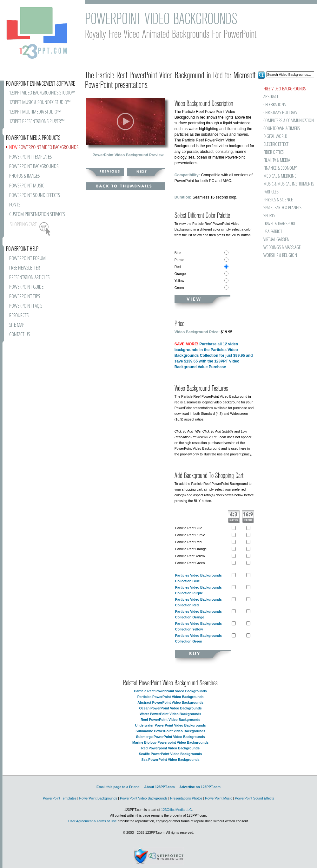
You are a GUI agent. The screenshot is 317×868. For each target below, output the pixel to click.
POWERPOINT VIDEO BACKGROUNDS (44, 148)
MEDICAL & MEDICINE (280, 176)
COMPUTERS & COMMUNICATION (288, 121)
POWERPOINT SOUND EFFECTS (35, 196)
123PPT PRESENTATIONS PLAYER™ (37, 122)
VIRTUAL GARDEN (276, 240)
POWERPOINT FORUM (27, 259)
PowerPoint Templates (60, 798)
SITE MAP (17, 325)
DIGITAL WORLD (275, 137)
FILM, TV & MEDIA (277, 160)
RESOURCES (19, 316)
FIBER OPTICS (274, 152)
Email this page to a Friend (118, 787)
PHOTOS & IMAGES (24, 176)
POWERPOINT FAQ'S (26, 306)
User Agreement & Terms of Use (92, 821)
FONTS (15, 205)
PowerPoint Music (218, 798)
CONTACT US (20, 335)
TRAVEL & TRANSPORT (279, 224)
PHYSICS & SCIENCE (278, 200)
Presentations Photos (186, 798)
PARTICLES (271, 192)
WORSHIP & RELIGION (280, 255)
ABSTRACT (271, 97)
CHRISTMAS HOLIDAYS (280, 113)
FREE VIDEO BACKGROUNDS (285, 89)
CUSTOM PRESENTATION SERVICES (37, 215)
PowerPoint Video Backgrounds (144, 798)
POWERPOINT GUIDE (26, 287)
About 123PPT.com (159, 787)
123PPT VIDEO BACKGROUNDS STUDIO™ (42, 93)
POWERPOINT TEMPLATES (30, 157)
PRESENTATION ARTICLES (29, 278)
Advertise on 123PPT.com (200, 787)
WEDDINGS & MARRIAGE (282, 248)
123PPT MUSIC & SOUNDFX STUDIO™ (40, 103)
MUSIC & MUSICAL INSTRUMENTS (288, 184)
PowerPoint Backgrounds (98, 798)
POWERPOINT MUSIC (27, 186)
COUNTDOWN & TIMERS (282, 129)
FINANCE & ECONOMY (280, 168)
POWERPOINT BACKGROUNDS (34, 167)
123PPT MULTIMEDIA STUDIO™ (35, 112)
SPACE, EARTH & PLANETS (282, 208)
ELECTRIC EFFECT (276, 144)
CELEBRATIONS (275, 105)
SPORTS (269, 216)
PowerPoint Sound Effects (254, 798)
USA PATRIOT (273, 232)
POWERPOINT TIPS (25, 297)
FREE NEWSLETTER (25, 268)
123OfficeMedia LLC (177, 810)
